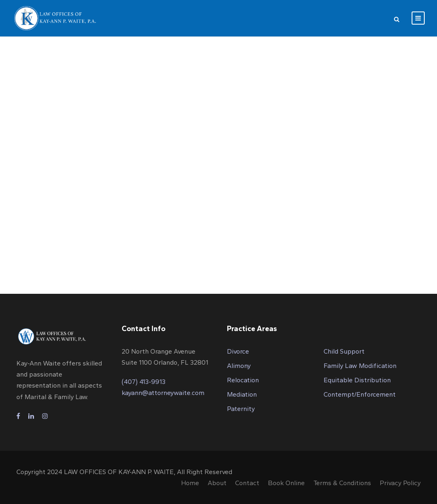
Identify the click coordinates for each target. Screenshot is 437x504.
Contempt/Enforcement (360, 394)
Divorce (238, 351)
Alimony (239, 366)
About (217, 483)
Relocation (243, 380)
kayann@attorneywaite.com (163, 393)
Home (190, 483)
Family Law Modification (360, 366)
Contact (247, 483)
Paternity (241, 409)
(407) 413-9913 (144, 382)
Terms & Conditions (342, 483)
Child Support (344, 351)
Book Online (286, 483)
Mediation (242, 394)
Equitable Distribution (357, 380)
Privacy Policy (400, 483)
